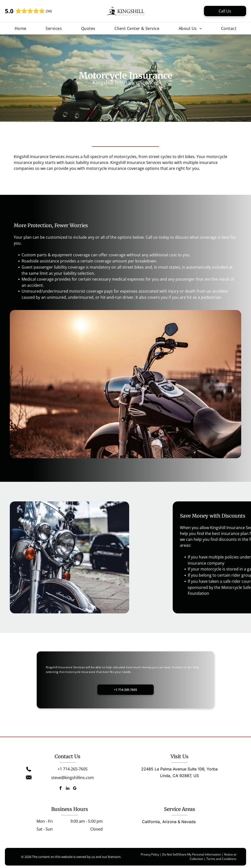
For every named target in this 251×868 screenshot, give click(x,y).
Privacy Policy (150, 854)
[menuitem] (21, 28)
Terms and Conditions (221, 859)
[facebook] (61, 789)
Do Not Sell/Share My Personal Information (192, 854)
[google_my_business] (75, 789)
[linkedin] (68, 789)
